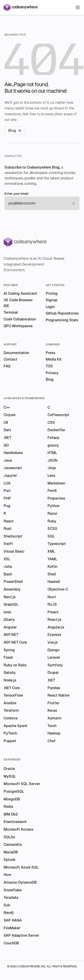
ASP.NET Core (15, 642)
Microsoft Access (18, 829)
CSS (51, 423)
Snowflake (13, 890)
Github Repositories (62, 313)
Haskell (54, 582)
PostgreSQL (14, 791)
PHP (7, 498)
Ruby (52, 521)
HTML (52, 453)
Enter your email (16, 194)
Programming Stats (62, 320)
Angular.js (56, 627)
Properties (56, 498)
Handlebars (13, 453)
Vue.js (53, 642)
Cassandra (13, 844)
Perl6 (52, 491)
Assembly (12, 589)
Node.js (10, 680)
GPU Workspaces (18, 326)
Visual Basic (14, 551)
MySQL (10, 776)
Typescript (57, 544)
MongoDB (12, 799)
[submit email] (73, 203)
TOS (49, 366)
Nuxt (52, 597)
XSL (7, 559)
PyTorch (10, 733)
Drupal (53, 673)
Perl (7, 491)
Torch (52, 726)
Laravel (54, 657)
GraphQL (11, 604)
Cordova (11, 718)
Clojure (10, 415)
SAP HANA (13, 920)
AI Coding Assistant (20, 293)
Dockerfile (56, 430)
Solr (7, 905)
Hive (7, 875)
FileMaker (12, 928)
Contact (10, 359)
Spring (9, 650)
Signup (52, 300)
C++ (7, 407)
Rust (8, 529)
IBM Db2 (11, 814)
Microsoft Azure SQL (21, 867)
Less (51, 476)
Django (53, 650)
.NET (7, 438)
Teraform (11, 710)
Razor (52, 513)
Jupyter (10, 476)
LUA (7, 483)
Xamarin (54, 718)
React (9, 521)
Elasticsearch (15, 822)
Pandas (54, 688)
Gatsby (10, 673)
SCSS (52, 529)
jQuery (9, 620)
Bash (8, 574)
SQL (51, 536)
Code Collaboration (20, 319)
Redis (8, 807)
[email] (38, 203)
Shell (52, 574)
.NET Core (12, 688)
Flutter (53, 703)
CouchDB (11, 943)
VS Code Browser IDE (18, 303)
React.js (54, 620)
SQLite (9, 837)
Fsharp (53, 438)
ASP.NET (11, 635)
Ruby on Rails (15, 665)
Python (54, 506)
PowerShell (13, 582)
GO (6, 445)
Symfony (55, 665)
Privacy (52, 373)
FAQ (7, 366)
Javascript (13, 468)
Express (54, 635)
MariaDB (11, 852)
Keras (52, 710)
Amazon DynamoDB (20, 882)
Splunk (10, 860)
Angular (10, 627)
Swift (8, 544)
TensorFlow (13, 695)
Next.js (10, 597)
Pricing (52, 293)
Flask (8, 657)
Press (51, 353)
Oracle (9, 769)
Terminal (11, 312)
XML (51, 551)
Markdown (56, 483)
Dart (7, 430)
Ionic (8, 612)
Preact (53, 612)
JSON (53, 460)
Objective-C (58, 589)
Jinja (52, 468)
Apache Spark (16, 726)
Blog (15, 131)
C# (6, 423)
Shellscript (13, 536)
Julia (8, 566)
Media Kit (54, 359)
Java (8, 460)
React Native (58, 695)
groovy (53, 445)
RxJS (52, 604)
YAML (52, 559)
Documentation (16, 353)
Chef (52, 741)
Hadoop (54, 733)
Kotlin (52, 566)
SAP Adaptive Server (21, 935)
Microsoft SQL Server (22, 784)
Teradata (11, 898)
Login (50, 307)
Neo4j (9, 913)
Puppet (10, 741)
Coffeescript (58, 415)
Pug (7, 506)
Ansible (10, 703)
